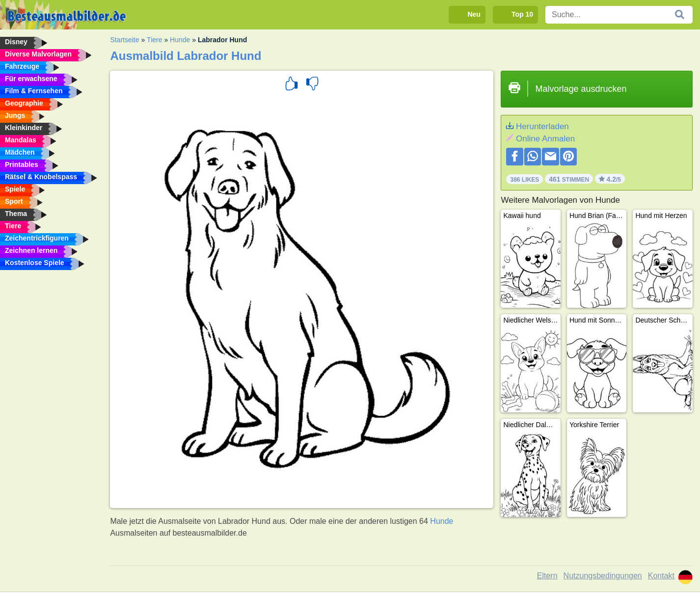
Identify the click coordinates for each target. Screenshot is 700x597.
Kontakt (661, 576)
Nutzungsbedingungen (603, 576)
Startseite (124, 40)
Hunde (180, 40)
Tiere (154, 40)
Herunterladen (542, 126)
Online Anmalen (545, 139)
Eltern (547, 576)
